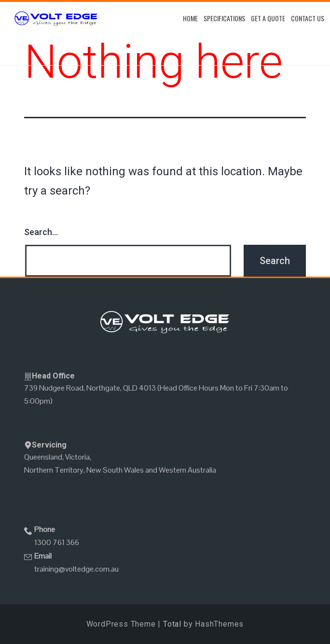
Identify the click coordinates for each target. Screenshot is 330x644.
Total (172, 624)
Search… (41, 232)
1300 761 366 (57, 542)
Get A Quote (268, 18)
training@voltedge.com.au (76, 569)
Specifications (224, 18)
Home (190, 18)
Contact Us (308, 18)
